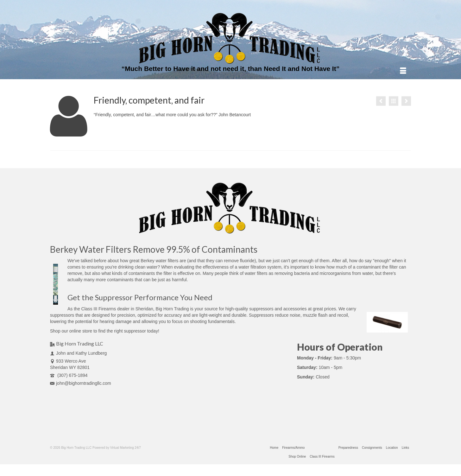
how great (130, 261)
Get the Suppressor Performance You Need (140, 297)
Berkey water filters (159, 261)
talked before (94, 261)
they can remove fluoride (230, 261)
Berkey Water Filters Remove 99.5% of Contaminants (154, 249)
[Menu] (403, 71)
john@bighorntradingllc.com (81, 383)
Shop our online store (71, 331)
